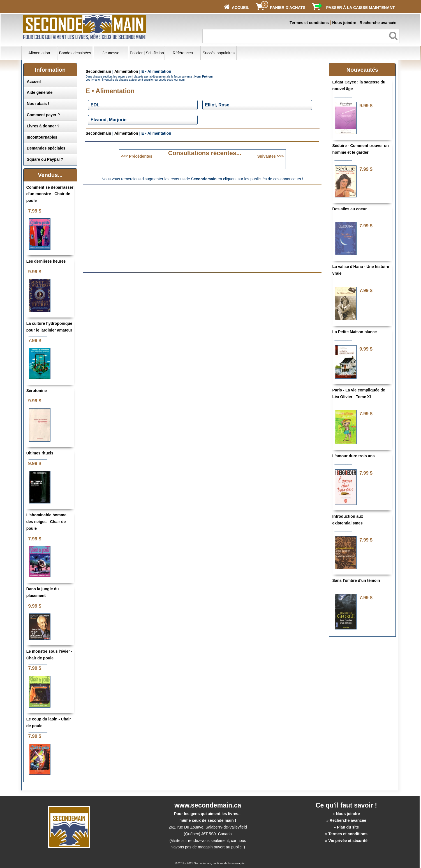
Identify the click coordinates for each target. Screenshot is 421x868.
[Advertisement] (155, 228)
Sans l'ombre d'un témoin (356, 580)
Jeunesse (111, 53)
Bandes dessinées (75, 53)
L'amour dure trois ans (354, 456)
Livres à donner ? (43, 126)
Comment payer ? (43, 115)
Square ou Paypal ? (45, 159)
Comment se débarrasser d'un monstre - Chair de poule (50, 194)
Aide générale (40, 92)
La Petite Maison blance (355, 332)
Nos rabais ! (38, 104)
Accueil (34, 81)
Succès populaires (219, 53)
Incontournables (42, 137)
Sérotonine (37, 391)
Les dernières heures (46, 261)
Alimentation (39, 53)
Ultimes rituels (40, 453)
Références (183, 53)
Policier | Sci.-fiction (147, 53)
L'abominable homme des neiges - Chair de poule (46, 522)
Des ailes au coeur (350, 209)
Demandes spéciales (46, 148)
